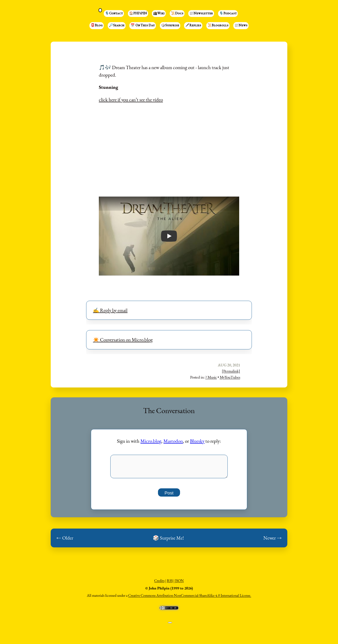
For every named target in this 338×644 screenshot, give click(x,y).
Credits (159, 583)
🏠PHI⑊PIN (138, 14)
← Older (65, 541)
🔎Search (117, 26)
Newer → (273, 541)
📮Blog (97, 26)
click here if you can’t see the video (131, 100)
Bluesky (197, 441)
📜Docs (177, 14)
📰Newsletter (201, 14)
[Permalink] (231, 371)
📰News (241, 26)
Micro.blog (151, 441)
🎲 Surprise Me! (168, 541)
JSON (179, 583)
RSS (170, 583)
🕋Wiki (159, 14)
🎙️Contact (114, 14)
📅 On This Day (143, 26)
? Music (211, 377)
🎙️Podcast (228, 14)
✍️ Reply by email (110, 310)
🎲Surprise (170, 26)
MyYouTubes (230, 377)
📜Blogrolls (218, 26)
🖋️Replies (193, 26)
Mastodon (173, 441)
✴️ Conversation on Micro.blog (123, 340)
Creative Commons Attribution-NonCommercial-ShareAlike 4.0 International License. (190, 598)
